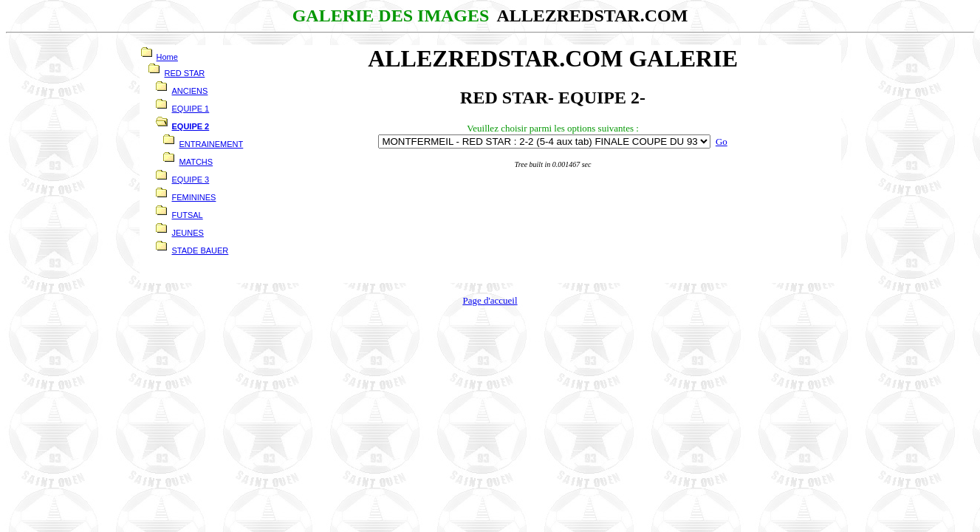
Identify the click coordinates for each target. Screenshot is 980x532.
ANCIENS (190, 91)
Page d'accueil (490, 300)
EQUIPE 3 (191, 180)
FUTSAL (188, 215)
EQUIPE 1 (191, 109)
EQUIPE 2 (191, 126)
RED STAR (185, 73)
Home (167, 57)
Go (722, 141)
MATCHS (196, 162)
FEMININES (194, 197)
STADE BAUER (201, 250)
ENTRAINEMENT (212, 144)
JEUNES (188, 233)
